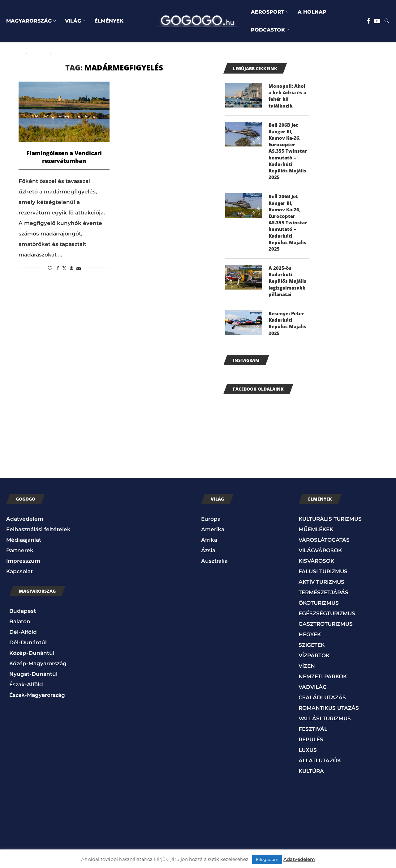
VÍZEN (307, 677)
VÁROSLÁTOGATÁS (324, 551)
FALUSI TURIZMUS (323, 583)
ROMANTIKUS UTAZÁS (329, 719)
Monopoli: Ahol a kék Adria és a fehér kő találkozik (288, 97)
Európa (211, 530)
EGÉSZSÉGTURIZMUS (327, 625)
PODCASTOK (268, 30)
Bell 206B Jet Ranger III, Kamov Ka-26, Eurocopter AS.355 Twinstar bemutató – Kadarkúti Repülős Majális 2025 (289, 154)
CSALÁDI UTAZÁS (322, 709)
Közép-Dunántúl (32, 664)
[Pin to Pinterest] (71, 268)
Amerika (213, 541)
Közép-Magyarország (38, 675)
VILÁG (73, 21)
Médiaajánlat (24, 551)
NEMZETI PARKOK (323, 688)
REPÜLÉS (311, 751)
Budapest (23, 622)
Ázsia (208, 562)
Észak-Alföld (26, 696)
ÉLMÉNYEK (109, 21)
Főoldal (11, 53)
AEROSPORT (268, 12)
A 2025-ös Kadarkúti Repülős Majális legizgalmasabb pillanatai (288, 290)
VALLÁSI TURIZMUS (325, 730)
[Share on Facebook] (58, 268)
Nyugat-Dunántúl (33, 685)
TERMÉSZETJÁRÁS (323, 604)
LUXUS (308, 761)
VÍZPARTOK (314, 667)
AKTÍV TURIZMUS (321, 593)
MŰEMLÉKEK (316, 541)
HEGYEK (310, 646)
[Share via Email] (79, 268)
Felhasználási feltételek (38, 541)
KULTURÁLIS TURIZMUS (330, 530)
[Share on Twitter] (64, 268)
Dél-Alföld (23, 643)
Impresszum (23, 572)
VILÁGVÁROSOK (320, 562)
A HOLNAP (312, 12)
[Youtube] (377, 21)
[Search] (387, 21)
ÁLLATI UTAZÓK (320, 772)
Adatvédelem (25, 530)
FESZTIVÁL (313, 740)
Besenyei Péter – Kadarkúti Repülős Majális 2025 (288, 334)
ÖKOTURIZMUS (319, 614)
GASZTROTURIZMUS (326, 635)
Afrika (209, 551)
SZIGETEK (312, 656)
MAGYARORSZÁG (29, 21)
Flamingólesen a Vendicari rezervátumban (64, 157)
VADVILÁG (313, 698)
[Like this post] (50, 268)
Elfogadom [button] (267, 859)
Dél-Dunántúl (28, 654)
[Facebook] (369, 21)
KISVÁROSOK (316, 572)
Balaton (20, 633)
